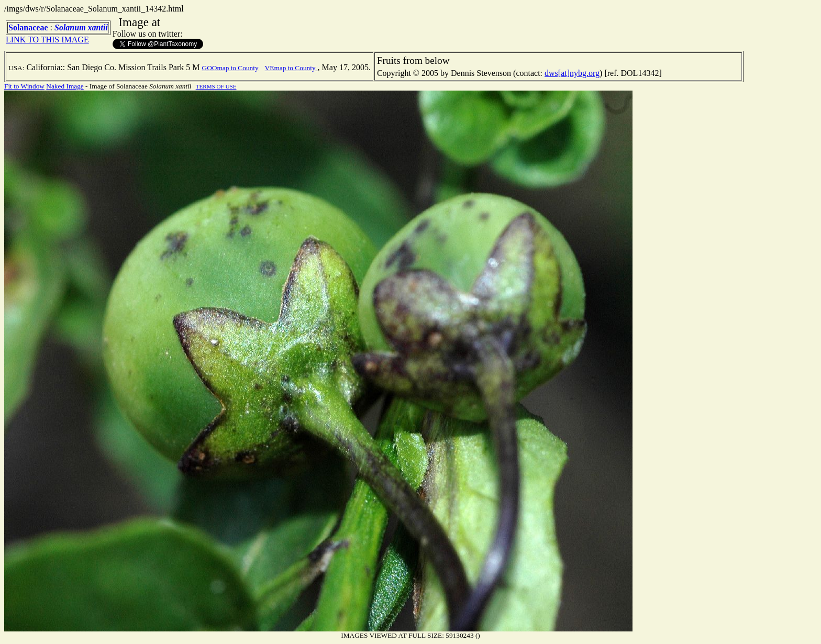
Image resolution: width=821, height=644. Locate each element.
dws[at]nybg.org (572, 73)
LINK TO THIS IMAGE (47, 40)
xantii (98, 27)
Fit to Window (24, 86)
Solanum (70, 27)
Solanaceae (28, 27)
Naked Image (65, 86)
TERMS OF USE (216, 86)
